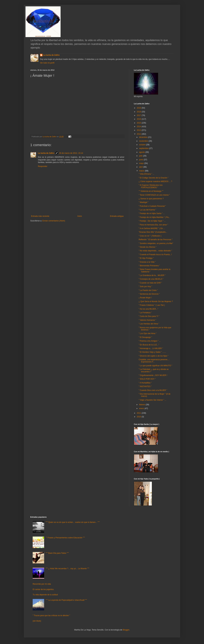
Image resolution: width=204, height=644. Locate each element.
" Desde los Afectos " (148, 247)
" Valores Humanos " (147, 320)
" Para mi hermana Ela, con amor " (153, 225)
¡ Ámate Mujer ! (145, 298)
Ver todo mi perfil (47, 63)
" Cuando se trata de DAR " (150, 283)
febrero (142, 405)
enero (142, 408)
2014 (139, 127)
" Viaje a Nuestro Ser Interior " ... (152, 400)
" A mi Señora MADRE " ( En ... (152, 228)
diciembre (144, 137)
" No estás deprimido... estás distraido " (155, 251)
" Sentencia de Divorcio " (149, 294)
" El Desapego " (145, 337)
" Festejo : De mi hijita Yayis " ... (152, 221)
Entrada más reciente (40, 216)
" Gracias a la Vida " (147, 262)
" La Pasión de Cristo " (148, 290)
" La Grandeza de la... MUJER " (152, 275)
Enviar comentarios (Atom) (54, 221)
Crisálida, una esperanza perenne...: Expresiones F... (154, 361)
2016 (139, 119)
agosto (142, 152)
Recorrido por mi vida (42, 584)
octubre (143, 145)
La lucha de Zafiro (51, 55)
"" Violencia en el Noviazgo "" (151, 191)
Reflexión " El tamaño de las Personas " (156, 240)
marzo (142, 171)
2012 (139, 134)
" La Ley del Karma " (147, 210)
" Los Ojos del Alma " (148, 333)
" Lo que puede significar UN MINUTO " (155, 366)
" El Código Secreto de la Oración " (154, 178)
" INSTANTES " (145, 386)
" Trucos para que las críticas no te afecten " (51, 616)
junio (141, 160)
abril (141, 167)
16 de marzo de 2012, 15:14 (71, 153)
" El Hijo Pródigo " (146, 258)
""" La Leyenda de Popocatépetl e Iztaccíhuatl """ (66, 600)
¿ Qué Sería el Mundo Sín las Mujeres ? (156, 301)
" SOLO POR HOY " (147, 379)
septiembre (144, 148)
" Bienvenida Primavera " (149, 266)
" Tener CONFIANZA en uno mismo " (154, 195)
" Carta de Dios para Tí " (149, 316)
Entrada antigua (117, 216)
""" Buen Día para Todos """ (57, 553)
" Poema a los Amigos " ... (150, 341)
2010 (139, 417)
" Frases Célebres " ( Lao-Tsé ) (152, 305)
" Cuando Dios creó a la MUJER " (153, 390)
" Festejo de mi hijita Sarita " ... (152, 213)
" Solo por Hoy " (145, 287)
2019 (139, 108)
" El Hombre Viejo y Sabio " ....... (152, 352)
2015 (139, 123)
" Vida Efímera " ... (146, 174)
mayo (142, 163)
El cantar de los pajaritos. (43, 589)
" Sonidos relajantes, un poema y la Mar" (156, 243)
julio (141, 156)
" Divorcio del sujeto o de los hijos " (154, 356)
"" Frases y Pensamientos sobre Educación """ (65, 538)
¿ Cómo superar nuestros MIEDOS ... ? (155, 181)
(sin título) (37, 621)
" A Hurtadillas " (145, 383)
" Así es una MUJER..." (148, 309)
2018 (139, 112)
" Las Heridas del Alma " (149, 324)
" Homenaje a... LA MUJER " (151, 348)
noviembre (144, 141)
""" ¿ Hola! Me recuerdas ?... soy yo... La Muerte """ (67, 569)
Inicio (80, 216)
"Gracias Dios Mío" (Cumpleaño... (153, 232)
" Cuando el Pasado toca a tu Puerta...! (155, 255)
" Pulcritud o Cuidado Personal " (152, 206)
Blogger (126, 630)
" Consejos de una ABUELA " (151, 279)
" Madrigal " (144, 202)
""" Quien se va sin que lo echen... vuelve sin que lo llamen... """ (73, 522)
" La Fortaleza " (145, 313)
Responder (43, 166)
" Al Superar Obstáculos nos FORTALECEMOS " (151, 186)
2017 (139, 115)
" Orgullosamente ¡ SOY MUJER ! (153, 375)
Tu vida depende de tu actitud (45, 595)
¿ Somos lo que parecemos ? (151, 199)
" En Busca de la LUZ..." (149, 345)
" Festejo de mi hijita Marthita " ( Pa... (154, 217)
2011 (139, 413)
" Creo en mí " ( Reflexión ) (150, 236)
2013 (139, 130)
